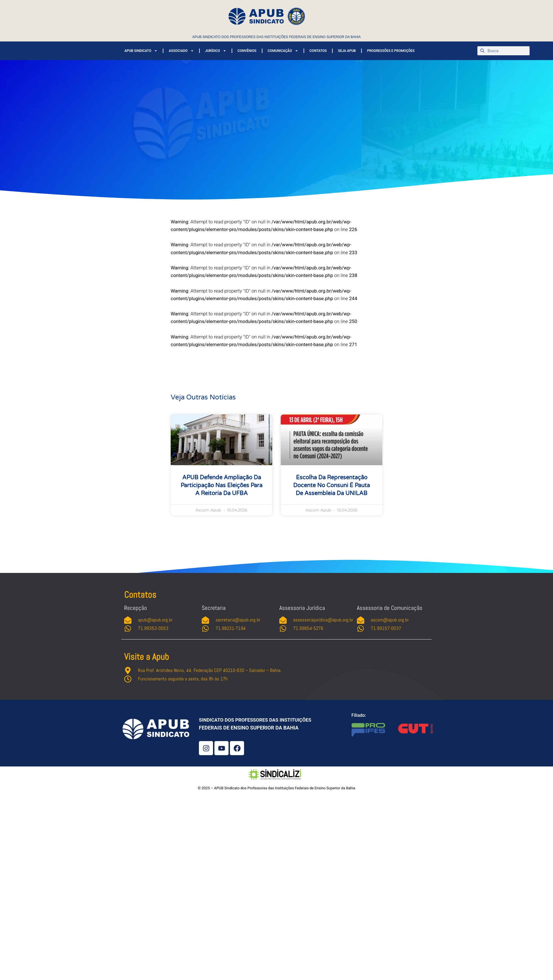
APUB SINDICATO (141, 51)
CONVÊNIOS (247, 51)
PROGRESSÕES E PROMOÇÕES (391, 51)
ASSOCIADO (181, 51)
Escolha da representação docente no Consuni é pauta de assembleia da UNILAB (332, 485)
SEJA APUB (347, 51)
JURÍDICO (216, 51)
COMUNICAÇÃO (283, 51)
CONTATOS (318, 51)
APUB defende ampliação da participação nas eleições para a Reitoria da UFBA (221, 485)
